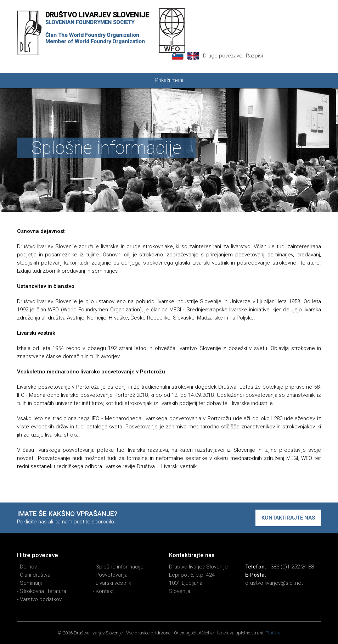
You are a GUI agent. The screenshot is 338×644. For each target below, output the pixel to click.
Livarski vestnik (113, 583)
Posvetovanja (112, 575)
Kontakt (105, 591)
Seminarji (31, 583)
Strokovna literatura (43, 591)
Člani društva (35, 575)
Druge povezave (223, 56)
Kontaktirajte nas (288, 518)
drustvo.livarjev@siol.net (274, 583)
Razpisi (254, 56)
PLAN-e (273, 633)
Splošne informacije (120, 567)
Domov (28, 567)
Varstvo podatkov (41, 599)
